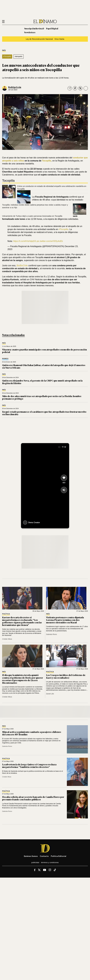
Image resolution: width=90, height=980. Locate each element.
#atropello (19, 56)
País (4, 50)
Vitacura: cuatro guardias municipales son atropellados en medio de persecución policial (44, 351)
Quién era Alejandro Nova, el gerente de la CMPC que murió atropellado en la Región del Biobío (42, 382)
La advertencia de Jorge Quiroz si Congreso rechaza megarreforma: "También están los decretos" (29, 766)
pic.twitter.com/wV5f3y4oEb (50, 241)
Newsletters (30, 32)
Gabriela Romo (52, 634)
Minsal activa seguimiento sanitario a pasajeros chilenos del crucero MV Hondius (32, 733)
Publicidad (35, 862)
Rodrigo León (15, 87)
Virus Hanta (59, 39)
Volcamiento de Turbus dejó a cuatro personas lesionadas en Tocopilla (32, 216)
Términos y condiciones (50, 862)
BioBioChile (22, 266)
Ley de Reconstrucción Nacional (39, 39)
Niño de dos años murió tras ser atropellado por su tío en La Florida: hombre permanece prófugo (42, 397)
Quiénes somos (31, 856)
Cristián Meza (7, 639)
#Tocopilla (7, 56)
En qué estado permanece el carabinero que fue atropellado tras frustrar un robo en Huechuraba (44, 413)
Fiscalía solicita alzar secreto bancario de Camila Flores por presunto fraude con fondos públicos (33, 798)
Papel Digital (52, 28)
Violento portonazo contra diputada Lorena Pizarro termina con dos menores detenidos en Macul (65, 620)
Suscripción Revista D (34, 28)
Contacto (44, 856)
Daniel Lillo (50, 694)
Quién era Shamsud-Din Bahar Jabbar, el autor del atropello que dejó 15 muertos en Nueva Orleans (44, 366)
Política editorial (59, 856)
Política (6, 614)
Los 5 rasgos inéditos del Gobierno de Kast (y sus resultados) (66, 676)
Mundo (5, 359)
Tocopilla (47, 161)
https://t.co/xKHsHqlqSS (25, 241)
